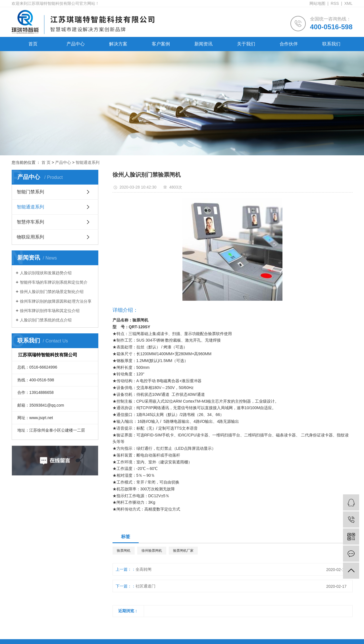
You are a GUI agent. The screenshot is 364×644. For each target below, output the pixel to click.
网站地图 (317, 3)
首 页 (46, 162)
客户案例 (161, 44)
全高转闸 (143, 569)
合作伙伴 (289, 44)
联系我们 (331, 44)
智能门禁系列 (30, 192)
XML (349, 3)
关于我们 (246, 44)
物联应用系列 (30, 237)
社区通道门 (145, 586)
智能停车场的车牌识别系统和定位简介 (54, 282)
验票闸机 (124, 551)
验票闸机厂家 (183, 551)
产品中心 (76, 44)
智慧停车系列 (30, 222)
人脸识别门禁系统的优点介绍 (46, 320)
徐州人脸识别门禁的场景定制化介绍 (52, 292)
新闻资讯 (203, 44)
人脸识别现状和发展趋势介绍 (46, 273)
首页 (33, 44)
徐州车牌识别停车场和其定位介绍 (50, 311)
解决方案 (118, 44)
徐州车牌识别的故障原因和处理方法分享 (56, 301)
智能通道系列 (88, 162)
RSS (335, 3)
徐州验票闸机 (152, 551)
